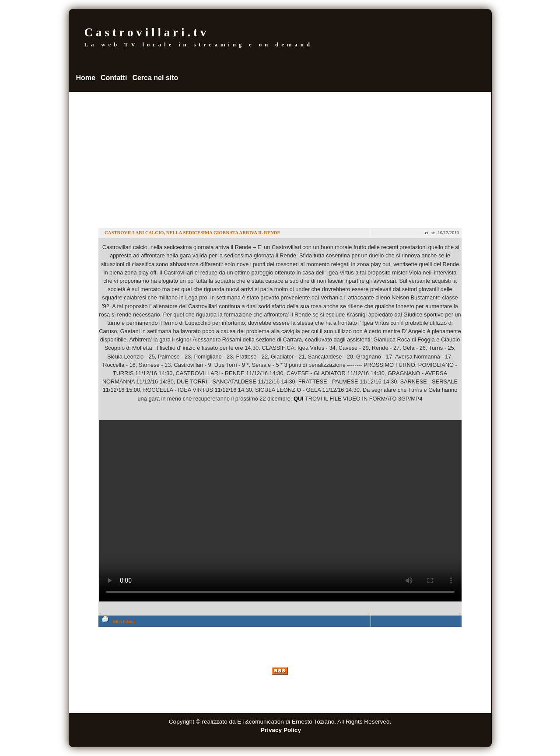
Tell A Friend (123, 622)
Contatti (114, 78)
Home (86, 78)
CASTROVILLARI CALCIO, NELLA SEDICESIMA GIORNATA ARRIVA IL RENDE (192, 233)
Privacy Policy (281, 730)
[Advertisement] (280, 158)
